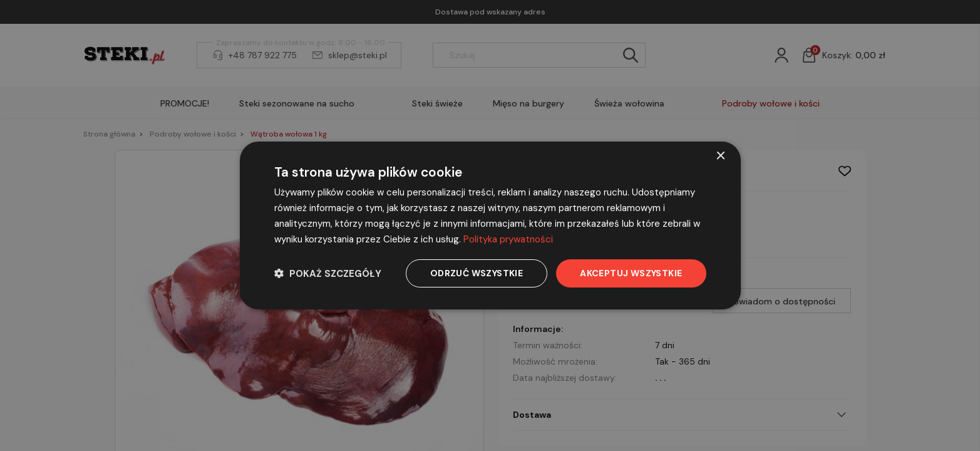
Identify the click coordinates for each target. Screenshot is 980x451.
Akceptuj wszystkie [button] (631, 273)
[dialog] (490, 225)
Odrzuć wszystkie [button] (477, 273)
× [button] (720, 156)
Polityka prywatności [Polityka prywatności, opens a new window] (508, 239)
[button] (328, 273)
